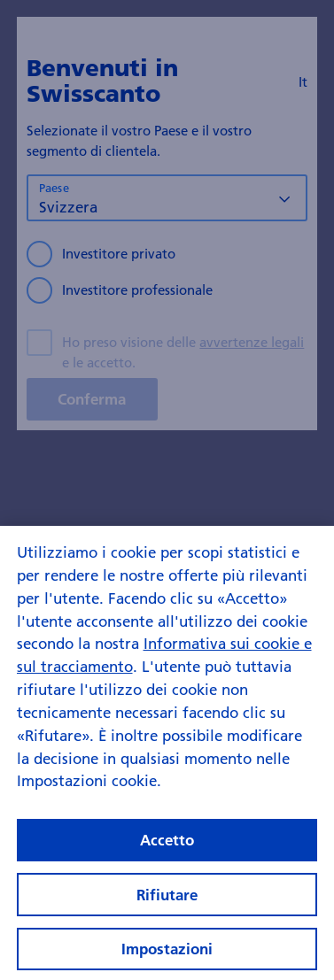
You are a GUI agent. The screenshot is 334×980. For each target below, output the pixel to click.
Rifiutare (167, 901)
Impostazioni (167, 955)
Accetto (167, 846)
